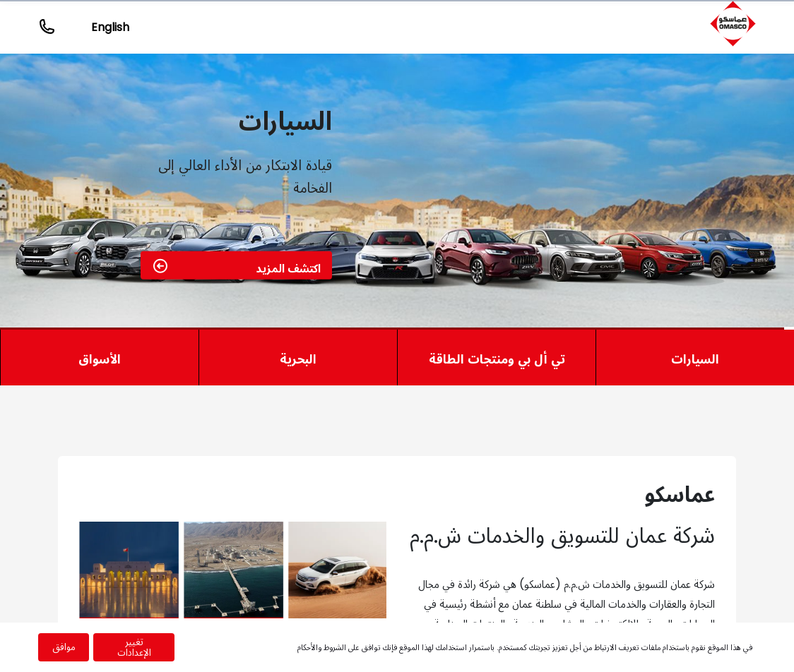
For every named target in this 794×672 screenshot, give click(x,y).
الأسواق (100, 359)
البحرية (298, 359)
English (110, 27)
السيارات (695, 359)
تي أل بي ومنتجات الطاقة (497, 359)
